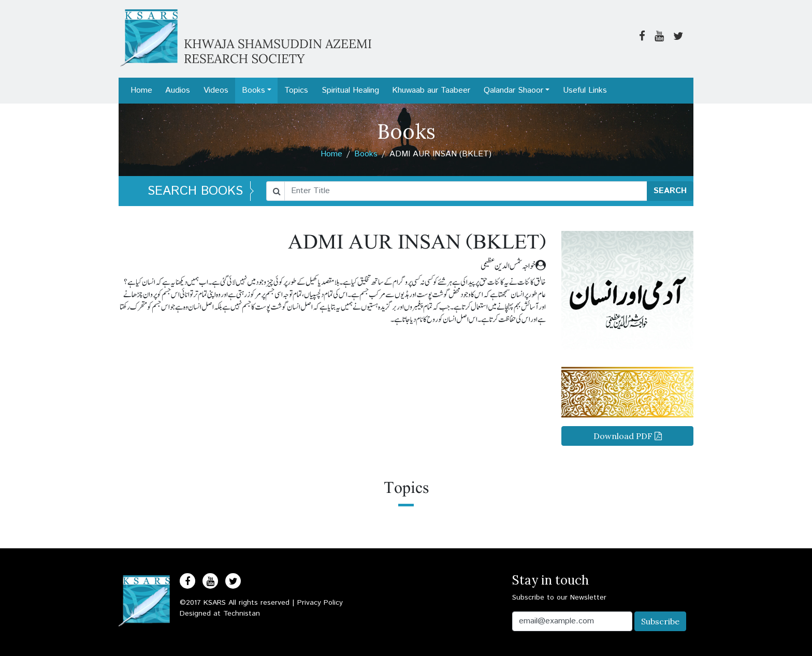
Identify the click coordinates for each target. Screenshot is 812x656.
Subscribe (660, 621)
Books (253, 90)
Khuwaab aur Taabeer (431, 90)
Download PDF (628, 436)
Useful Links (585, 90)
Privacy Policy (320, 603)
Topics (296, 90)
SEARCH (670, 191)
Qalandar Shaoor (513, 90)
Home (141, 90)
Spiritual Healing (350, 90)
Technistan (242, 614)
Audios (178, 90)
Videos (216, 90)
